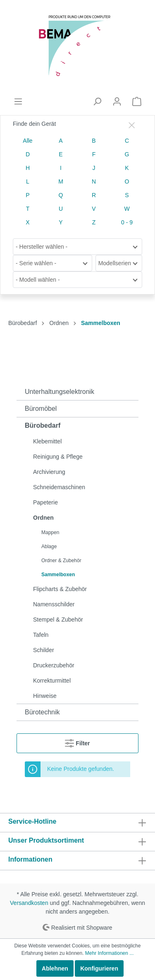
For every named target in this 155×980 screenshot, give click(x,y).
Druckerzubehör (54, 665)
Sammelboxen (58, 575)
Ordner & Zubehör (61, 561)
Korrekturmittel (52, 681)
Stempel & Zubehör (58, 620)
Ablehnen (55, 968)
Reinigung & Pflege (58, 457)
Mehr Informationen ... (109, 953)
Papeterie (45, 502)
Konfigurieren (99, 968)
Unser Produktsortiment (46, 840)
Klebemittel (47, 441)
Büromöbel (41, 409)
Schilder (44, 650)
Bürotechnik (42, 712)
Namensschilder (54, 604)
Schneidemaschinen (59, 487)
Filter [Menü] (77, 741)
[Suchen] (97, 101)
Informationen (30, 859)
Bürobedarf (43, 425)
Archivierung (49, 472)
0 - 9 (127, 222)
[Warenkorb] (137, 101)
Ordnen (43, 518)
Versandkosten (29, 903)
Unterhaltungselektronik (60, 392)
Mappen (50, 532)
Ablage (49, 547)
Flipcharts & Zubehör (60, 589)
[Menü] (18, 101)
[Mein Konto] (117, 101)
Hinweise (45, 696)
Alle (27, 141)
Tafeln (41, 635)
